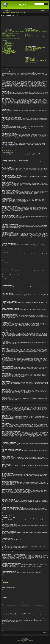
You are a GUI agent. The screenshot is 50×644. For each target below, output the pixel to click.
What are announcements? (6, 62)
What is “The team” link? (29, 26)
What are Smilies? (5, 59)
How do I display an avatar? (6, 36)
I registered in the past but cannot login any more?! (10, 24)
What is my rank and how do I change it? (8, 37)
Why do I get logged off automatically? (8, 26)
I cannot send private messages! (31, 29)
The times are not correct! (6, 32)
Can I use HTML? (5, 58)
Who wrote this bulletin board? (30, 58)
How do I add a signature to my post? (8, 44)
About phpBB (32, 602)
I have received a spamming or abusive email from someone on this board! (36, 32)
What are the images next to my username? (9, 35)
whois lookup (28, 616)
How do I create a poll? (6, 45)
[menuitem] (8, 10)
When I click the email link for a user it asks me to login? (11, 38)
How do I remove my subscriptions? (31, 50)
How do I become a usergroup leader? (32, 23)
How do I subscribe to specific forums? (32, 49)
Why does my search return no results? (32, 41)
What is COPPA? (5, 20)
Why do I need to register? (6, 19)
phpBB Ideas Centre (5, 609)
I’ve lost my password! (5, 25)
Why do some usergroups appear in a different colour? (34, 24)
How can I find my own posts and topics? (32, 44)
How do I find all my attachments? (31, 55)
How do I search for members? (30, 43)
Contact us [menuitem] (31, 635)
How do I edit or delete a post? (7, 43)
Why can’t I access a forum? (6, 48)
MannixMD (27, 639)
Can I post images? (5, 60)
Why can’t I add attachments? (7, 49)
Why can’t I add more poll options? (7, 46)
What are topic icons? (5, 65)
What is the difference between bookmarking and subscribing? (35, 47)
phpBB (16, 186)
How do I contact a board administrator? (32, 62)
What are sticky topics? (6, 63)
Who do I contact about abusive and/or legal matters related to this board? (36, 61)
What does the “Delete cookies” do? (8, 27)
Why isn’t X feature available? (30, 59)
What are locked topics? (6, 64)
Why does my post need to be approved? (8, 53)
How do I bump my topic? (6, 54)
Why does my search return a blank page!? (32, 42)
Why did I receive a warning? (7, 50)
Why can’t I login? (5, 23)
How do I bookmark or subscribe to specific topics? (34, 48)
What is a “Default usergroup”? (30, 25)
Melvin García (29, 638)
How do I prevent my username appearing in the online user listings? (13, 31)
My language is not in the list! (7, 34)
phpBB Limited (31, 601)
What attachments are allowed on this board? (33, 54)
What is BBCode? (5, 57)
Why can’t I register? (5, 21)
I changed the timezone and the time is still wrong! (10, 33)
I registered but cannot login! (6, 22)
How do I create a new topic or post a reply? (9, 42)
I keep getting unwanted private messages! (32, 30)
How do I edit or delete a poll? (7, 47)
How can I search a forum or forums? (31, 40)
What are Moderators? (29, 20)
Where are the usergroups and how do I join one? (33, 22)
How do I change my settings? (7, 30)
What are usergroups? (29, 21)
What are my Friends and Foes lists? (31, 36)
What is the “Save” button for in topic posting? (9, 52)
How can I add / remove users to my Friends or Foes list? (35, 37)
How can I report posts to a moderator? (8, 51)
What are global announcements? (7, 61)
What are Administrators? (29, 19)
